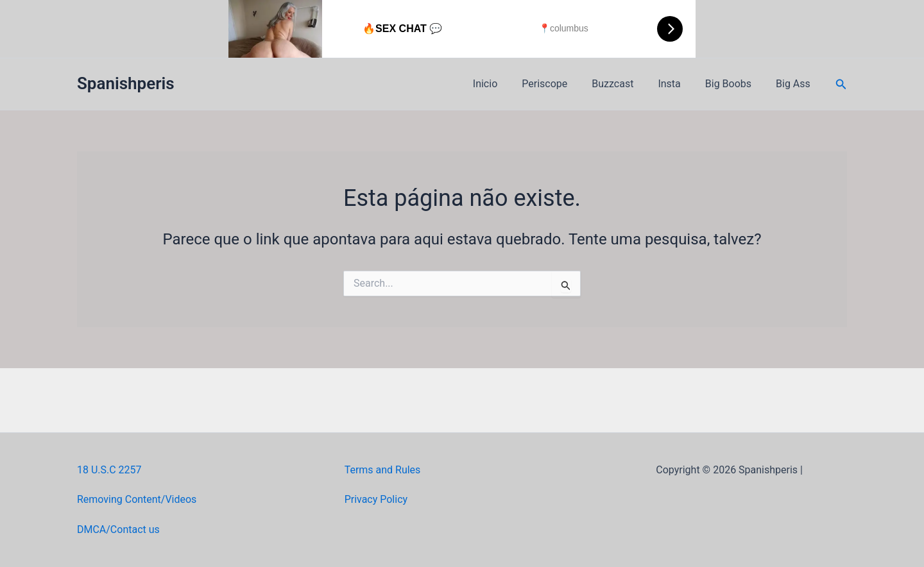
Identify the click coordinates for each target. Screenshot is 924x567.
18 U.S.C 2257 (109, 470)
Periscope (562, 84)
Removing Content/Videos (137, 499)
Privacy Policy (376, 499)
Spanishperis (126, 83)
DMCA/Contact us (118, 529)
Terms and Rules (383, 470)
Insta (679, 84)
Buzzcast (626, 84)
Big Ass (795, 84)
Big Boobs (734, 84)
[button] (841, 84)
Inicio (506, 84)
